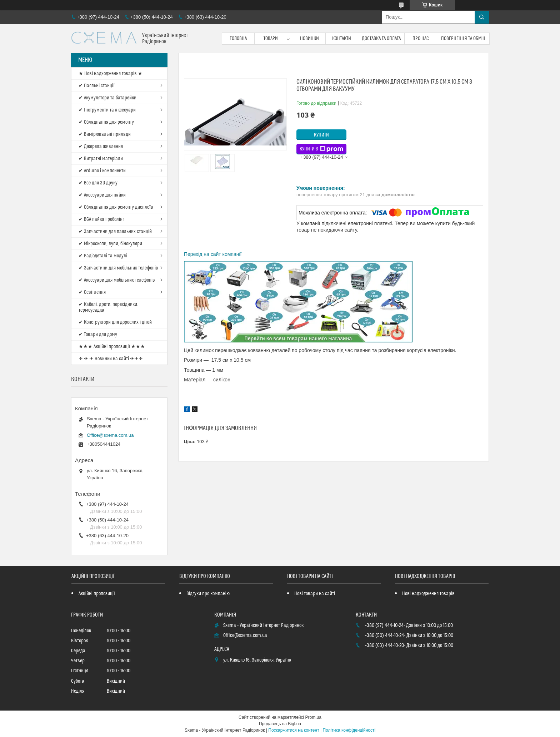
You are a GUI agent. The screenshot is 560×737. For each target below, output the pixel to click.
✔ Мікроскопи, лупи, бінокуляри (110, 244)
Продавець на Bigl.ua (280, 724)
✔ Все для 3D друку (98, 183)
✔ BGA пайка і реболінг (101, 219)
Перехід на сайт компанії (213, 254)
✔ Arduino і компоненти (102, 171)
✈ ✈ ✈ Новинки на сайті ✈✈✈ (111, 359)
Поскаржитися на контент (294, 730)
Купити (321, 135)
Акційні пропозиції (97, 594)
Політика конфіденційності (349, 730)
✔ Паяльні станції (97, 86)
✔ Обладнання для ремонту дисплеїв (116, 207)
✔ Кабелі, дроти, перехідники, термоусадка (108, 307)
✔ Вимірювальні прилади (105, 134)
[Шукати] (482, 17)
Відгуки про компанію (208, 594)
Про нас (421, 39)
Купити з (321, 149)
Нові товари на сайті (315, 594)
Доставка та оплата (381, 39)
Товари (271, 39)
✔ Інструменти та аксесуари (107, 110)
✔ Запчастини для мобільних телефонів (118, 268)
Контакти (342, 39)
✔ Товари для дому (98, 335)
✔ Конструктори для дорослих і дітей (115, 322)
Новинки (309, 39)
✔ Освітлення (92, 292)
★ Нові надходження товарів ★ (111, 74)
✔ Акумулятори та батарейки (107, 98)
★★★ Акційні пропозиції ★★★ (112, 347)
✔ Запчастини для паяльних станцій (115, 232)
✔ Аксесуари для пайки (102, 195)
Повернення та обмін (463, 39)
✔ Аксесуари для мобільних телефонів (117, 280)
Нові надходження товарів (428, 594)
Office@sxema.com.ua (110, 435)
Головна (238, 39)
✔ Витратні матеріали (101, 159)
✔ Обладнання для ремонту (106, 122)
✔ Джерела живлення (101, 147)
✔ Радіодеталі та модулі (103, 256)
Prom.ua (313, 717)
